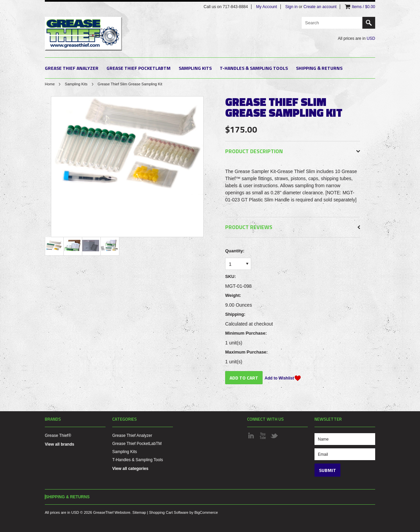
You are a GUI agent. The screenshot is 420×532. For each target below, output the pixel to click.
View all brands (59, 444)
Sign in (291, 7)
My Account (267, 7)
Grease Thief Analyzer (72, 68)
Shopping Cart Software (169, 512)
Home (50, 84)
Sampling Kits (195, 68)
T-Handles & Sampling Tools (254, 68)
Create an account (320, 7)
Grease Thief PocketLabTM (139, 68)
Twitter (274, 436)
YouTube (263, 436)
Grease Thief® (58, 436)
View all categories (130, 469)
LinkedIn (251, 436)
